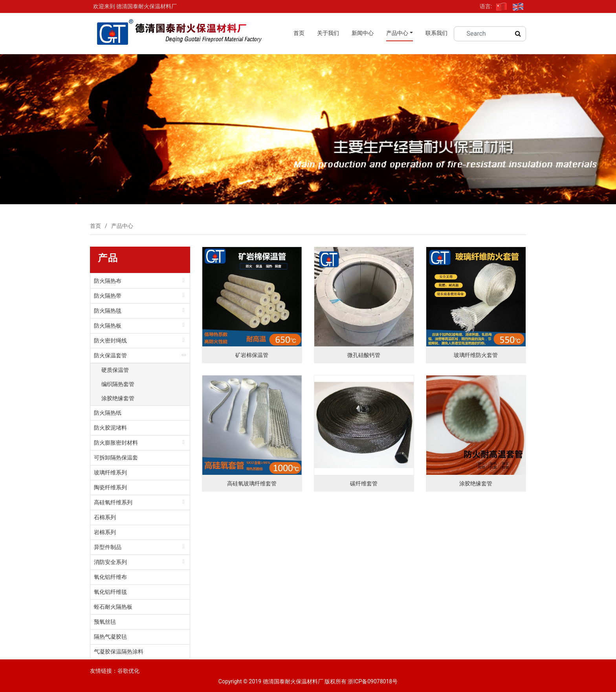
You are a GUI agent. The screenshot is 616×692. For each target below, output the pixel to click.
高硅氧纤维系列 (113, 502)
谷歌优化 (128, 671)
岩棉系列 (105, 532)
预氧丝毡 (105, 622)
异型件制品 (108, 547)
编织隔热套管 (118, 384)
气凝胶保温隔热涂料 (119, 652)
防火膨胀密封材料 (116, 443)
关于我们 (328, 33)
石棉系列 (105, 517)
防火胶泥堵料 (110, 428)
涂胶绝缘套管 (118, 398)
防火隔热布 (108, 281)
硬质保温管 (115, 370)
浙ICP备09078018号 (373, 681)
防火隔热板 (108, 326)
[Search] (486, 34)
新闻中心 (363, 33)
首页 (299, 33)
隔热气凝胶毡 (110, 637)
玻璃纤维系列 (110, 472)
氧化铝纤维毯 (110, 592)
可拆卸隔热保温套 (116, 458)
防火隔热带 (108, 296)
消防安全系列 (110, 562)
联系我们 (436, 33)
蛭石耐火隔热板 (113, 607)
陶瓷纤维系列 (110, 487)
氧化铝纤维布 (110, 577)
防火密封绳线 (110, 341)
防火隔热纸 (108, 413)
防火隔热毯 (108, 311)
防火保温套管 (110, 355)
